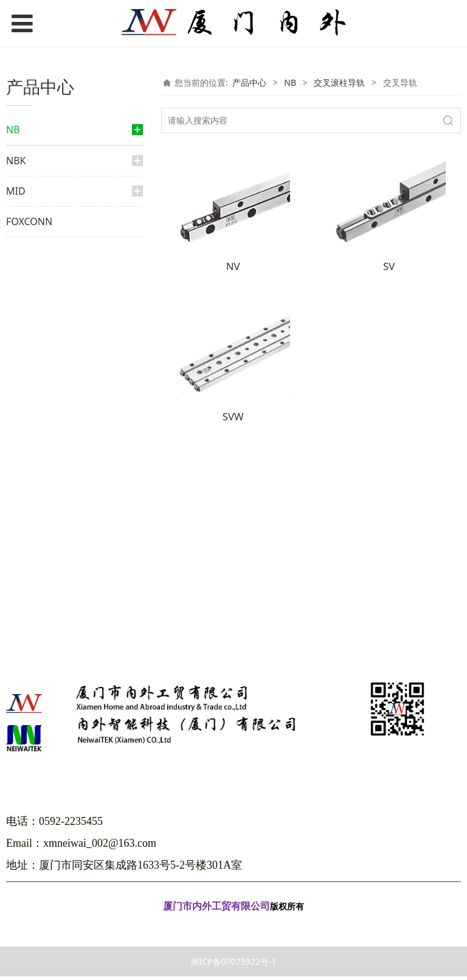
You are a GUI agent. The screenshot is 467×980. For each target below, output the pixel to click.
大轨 (38, 204)
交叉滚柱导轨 (50, 436)
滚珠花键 (45, 251)
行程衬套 (45, 394)
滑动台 (41, 479)
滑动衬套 (45, 356)
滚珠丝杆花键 (52, 309)
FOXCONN (29, 633)
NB (13, 130)
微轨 (38, 185)
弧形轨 (41, 517)
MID (16, 603)
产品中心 (249, 82)
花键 (27, 227)
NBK (16, 572)
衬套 (27, 332)
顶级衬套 (45, 374)
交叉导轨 (51, 460)
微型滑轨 (45, 498)
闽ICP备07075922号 (233, 927)
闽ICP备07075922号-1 (234, 965)
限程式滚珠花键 (56, 289)
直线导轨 (35, 162)
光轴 (27, 540)
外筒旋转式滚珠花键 (63, 270)
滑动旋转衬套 (52, 413)
